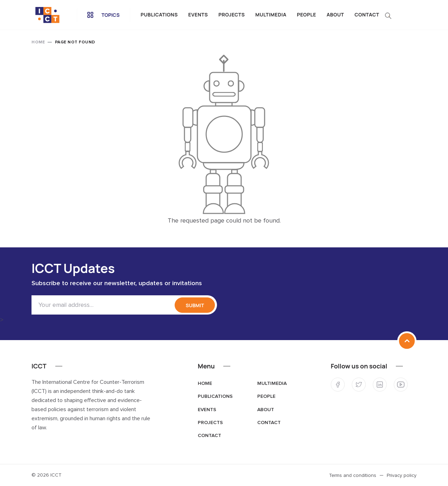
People (306, 15)
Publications (159, 15)
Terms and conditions (353, 476)
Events (198, 15)
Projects (232, 15)
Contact (367, 15)
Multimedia (271, 15)
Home (38, 42)
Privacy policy (402, 476)
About (335, 15)
